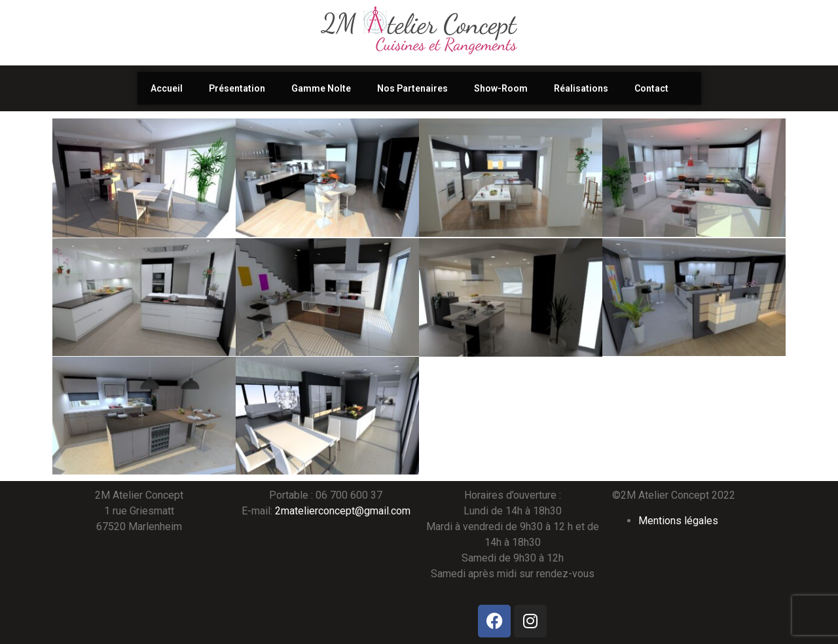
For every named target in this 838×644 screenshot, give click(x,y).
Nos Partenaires (412, 88)
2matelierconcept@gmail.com (343, 511)
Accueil (167, 88)
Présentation (237, 88)
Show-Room (501, 88)
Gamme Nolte (321, 88)
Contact (651, 88)
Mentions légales (678, 521)
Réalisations (581, 88)
